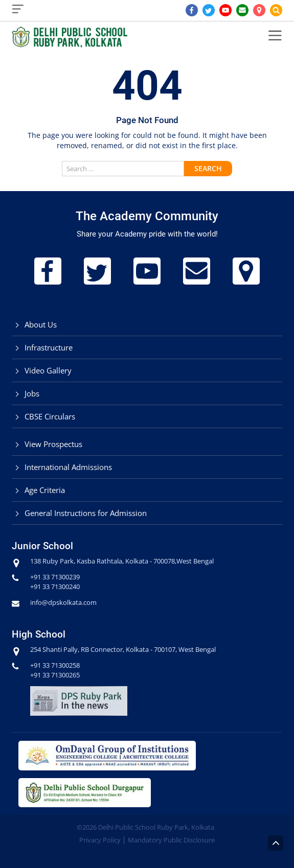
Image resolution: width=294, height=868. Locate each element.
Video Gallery (48, 370)
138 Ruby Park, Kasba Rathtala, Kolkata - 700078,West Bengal (122, 561)
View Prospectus (53, 444)
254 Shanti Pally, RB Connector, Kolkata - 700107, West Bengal (123, 649)
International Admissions (68, 467)
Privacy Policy (100, 840)
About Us (41, 324)
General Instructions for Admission (86, 513)
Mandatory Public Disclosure (171, 840)
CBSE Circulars (50, 416)
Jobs (32, 393)
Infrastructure (49, 347)
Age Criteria (45, 490)
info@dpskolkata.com (63, 602)
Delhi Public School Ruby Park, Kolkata (156, 827)
